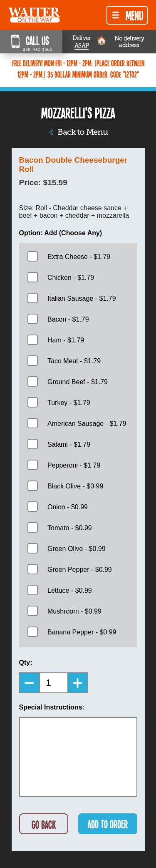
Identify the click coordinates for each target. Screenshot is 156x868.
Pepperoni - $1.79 (74, 465)
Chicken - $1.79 (71, 278)
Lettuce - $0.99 (70, 590)
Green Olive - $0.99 (77, 549)
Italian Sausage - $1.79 (82, 298)
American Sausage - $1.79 (87, 424)
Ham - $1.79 (66, 340)
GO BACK (44, 824)
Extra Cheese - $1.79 (79, 257)
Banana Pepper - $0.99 (82, 632)
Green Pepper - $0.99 (80, 570)
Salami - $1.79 (69, 444)
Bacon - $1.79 (68, 319)
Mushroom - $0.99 (74, 611)
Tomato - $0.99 (70, 528)
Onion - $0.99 (68, 507)
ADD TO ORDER (108, 824)
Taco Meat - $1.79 (74, 361)
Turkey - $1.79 (69, 403)
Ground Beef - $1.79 (78, 382)
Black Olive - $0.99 (75, 486)
